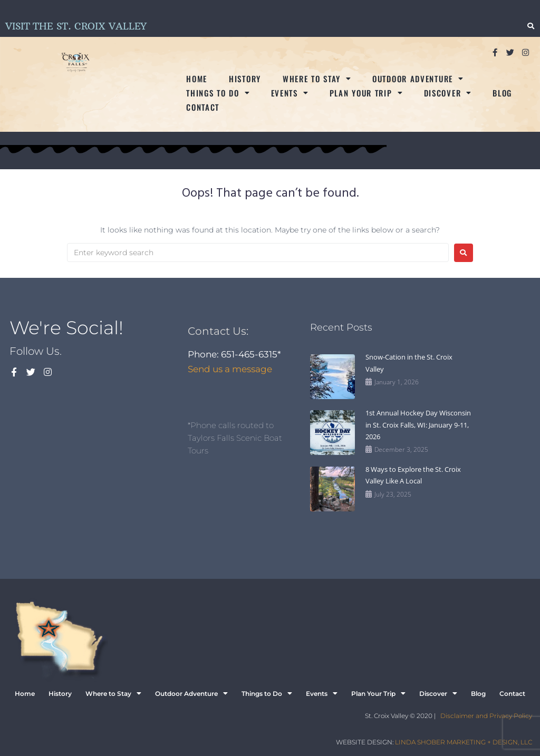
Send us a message (230, 369)
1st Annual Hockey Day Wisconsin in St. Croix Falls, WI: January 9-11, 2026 (418, 425)
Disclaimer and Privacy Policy (486, 716)
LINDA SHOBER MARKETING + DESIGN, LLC (464, 742)
